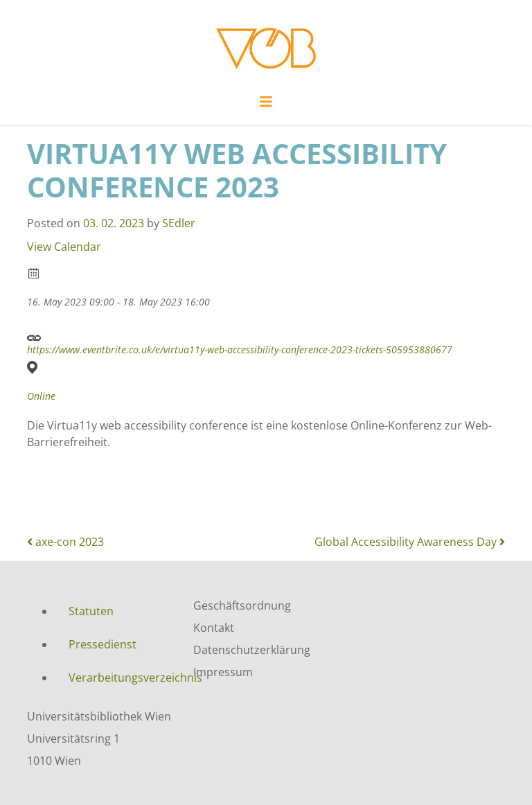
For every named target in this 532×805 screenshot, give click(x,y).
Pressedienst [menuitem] (103, 644)
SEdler (179, 223)
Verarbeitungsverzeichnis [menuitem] (121, 678)
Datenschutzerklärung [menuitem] (252, 650)
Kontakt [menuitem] (214, 628)
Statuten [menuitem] (91, 611)
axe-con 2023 (65, 542)
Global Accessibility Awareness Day (410, 542)
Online (41, 396)
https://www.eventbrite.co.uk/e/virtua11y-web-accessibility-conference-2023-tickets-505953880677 (240, 342)
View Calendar (64, 247)
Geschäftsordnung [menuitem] (242, 605)
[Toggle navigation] (266, 105)
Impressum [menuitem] (223, 672)
